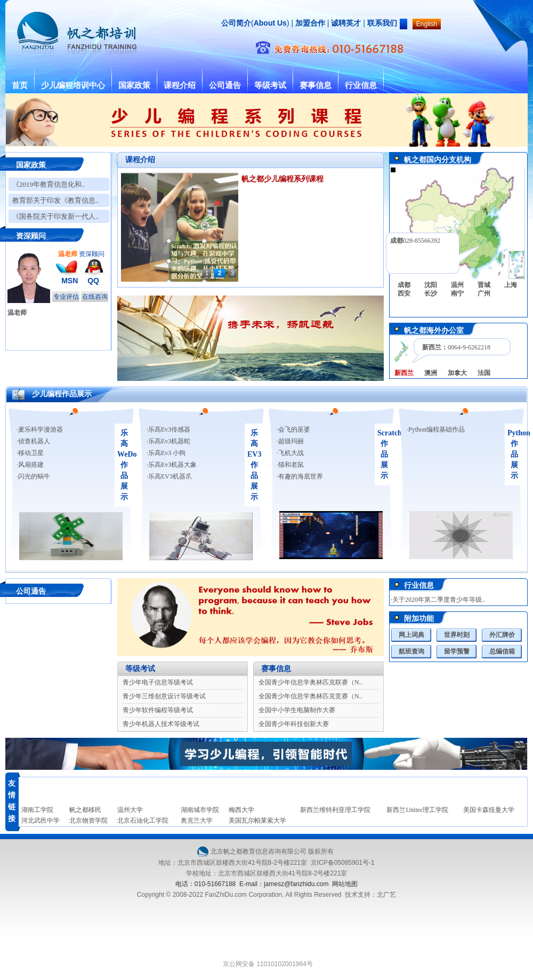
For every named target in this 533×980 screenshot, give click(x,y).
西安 (404, 293)
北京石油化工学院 (143, 820)
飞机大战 (291, 453)
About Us (270, 23)
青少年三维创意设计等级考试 (164, 696)
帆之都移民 (85, 810)
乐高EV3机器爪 (170, 476)
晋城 (484, 285)
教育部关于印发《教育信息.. (56, 200)
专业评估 (66, 297)
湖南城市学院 (200, 810)
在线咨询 (95, 297)
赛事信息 (316, 85)
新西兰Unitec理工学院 (417, 810)
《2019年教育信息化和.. (49, 184)
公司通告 (225, 85)
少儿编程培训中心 (73, 85)
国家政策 (134, 85)
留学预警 (457, 651)
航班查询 (411, 651)
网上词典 (411, 635)
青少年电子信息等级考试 (158, 682)
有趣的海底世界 (301, 476)
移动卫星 (31, 453)
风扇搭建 (31, 465)
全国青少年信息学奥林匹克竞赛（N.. (310, 696)
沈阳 (431, 285)
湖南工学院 (37, 810)
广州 (484, 293)
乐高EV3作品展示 (254, 465)
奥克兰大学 (197, 820)
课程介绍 (180, 85)
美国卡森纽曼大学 (489, 810)
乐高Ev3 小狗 (167, 453)
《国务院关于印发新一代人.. (56, 216)
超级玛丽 (291, 441)
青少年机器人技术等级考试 (161, 724)
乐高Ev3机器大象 (172, 465)
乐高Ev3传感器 (169, 429)
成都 (404, 285)
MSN (70, 281)
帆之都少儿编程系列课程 (282, 179)
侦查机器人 (34, 441)
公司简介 (236, 23)
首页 (20, 85)
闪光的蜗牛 (34, 476)
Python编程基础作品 (437, 429)
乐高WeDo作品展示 (127, 465)
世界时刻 (457, 635)
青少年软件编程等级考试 (158, 710)
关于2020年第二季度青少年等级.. (439, 600)
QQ (93, 281)
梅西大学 (241, 810)
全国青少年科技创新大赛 (294, 724)
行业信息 (361, 85)
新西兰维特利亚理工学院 (335, 810)
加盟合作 (309, 23)
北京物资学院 (88, 820)
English (427, 24)
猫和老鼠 (291, 465)
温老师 (17, 313)
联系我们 (382, 23)
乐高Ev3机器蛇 (169, 441)
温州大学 (130, 810)
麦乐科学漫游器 (41, 429)
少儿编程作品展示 (62, 394)
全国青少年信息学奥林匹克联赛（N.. (310, 682)
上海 (511, 285)
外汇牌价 (502, 635)
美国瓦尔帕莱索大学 (257, 820)
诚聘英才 (346, 23)
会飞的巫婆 (294, 429)
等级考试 (270, 85)
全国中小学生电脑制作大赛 (297, 710)
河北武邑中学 (41, 820)
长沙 (431, 293)
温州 (457, 285)
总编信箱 (502, 651)
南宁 (457, 293)
